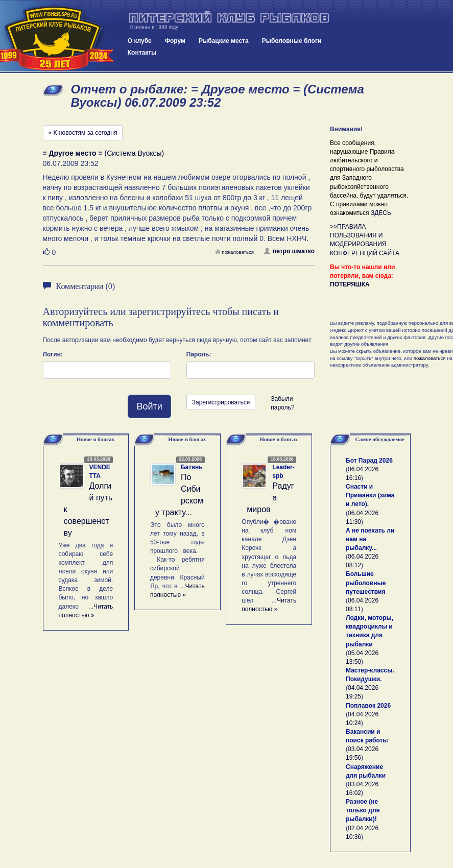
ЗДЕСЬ (381, 213)
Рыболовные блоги (292, 41)
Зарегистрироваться (221, 402)
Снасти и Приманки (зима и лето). (370, 495)
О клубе (140, 41)
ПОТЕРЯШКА (350, 284)
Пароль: (199, 354)
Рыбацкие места (224, 41)
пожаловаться (234, 252)
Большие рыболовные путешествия (366, 583)
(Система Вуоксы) (104, 153)
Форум (175, 41)
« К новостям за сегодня (83, 133)
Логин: (53, 354)
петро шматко (289, 251)
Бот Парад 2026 (369, 461)
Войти (149, 406)
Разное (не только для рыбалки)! (363, 810)
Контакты (142, 53)
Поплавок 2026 (368, 706)
